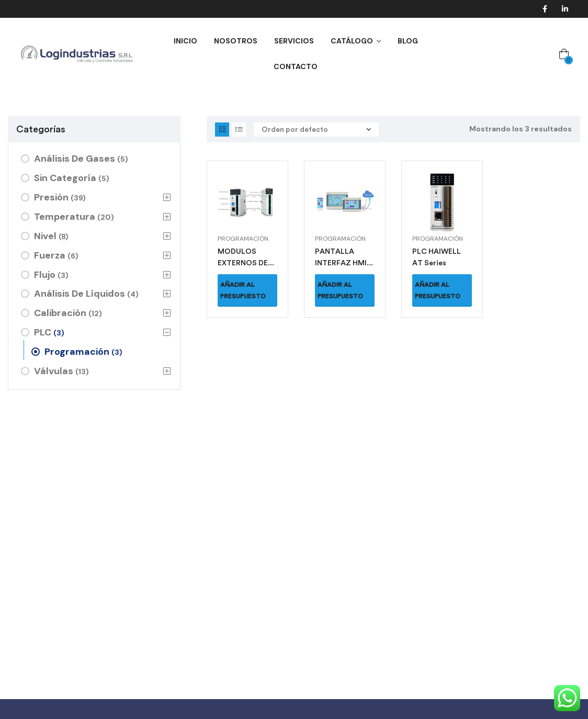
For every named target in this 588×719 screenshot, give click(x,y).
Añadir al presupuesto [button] (243, 290)
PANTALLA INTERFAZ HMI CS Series (341, 263)
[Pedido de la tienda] (316, 130)
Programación (243, 239)
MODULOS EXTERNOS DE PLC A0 (243, 263)
